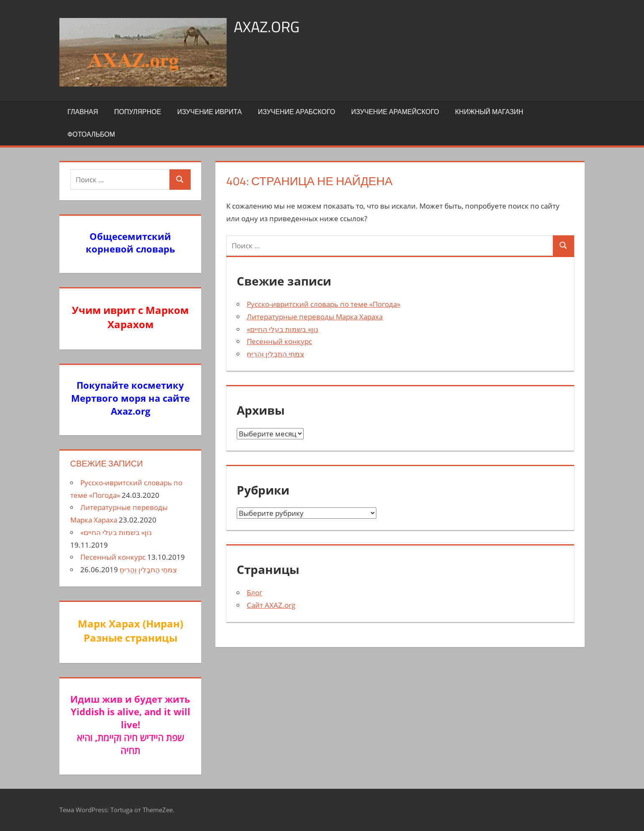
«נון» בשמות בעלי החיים (282, 329)
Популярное (138, 112)
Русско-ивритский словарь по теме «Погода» (323, 304)
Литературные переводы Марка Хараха (315, 317)
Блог (254, 593)
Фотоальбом (91, 134)
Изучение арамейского (395, 112)
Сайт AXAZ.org (271, 605)
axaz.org (267, 27)
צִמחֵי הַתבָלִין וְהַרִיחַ (275, 354)
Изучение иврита (210, 112)
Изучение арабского (297, 112)
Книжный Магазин (489, 112)
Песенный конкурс (279, 341)
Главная (83, 112)
